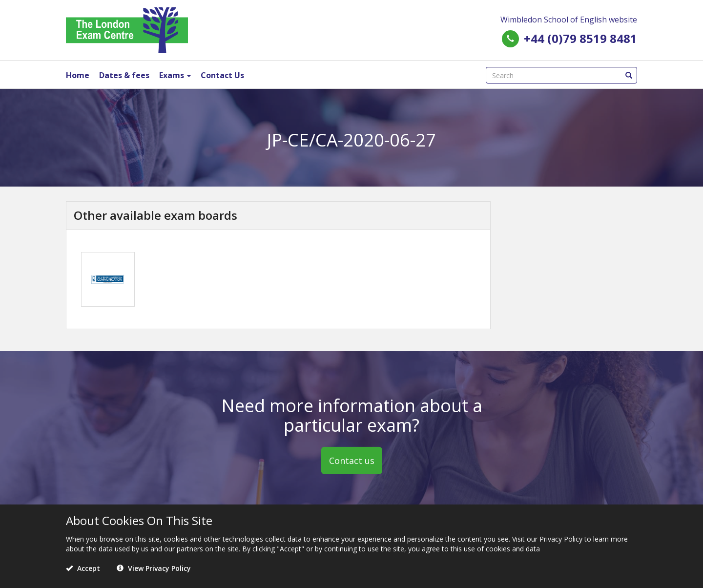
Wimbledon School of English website (569, 20)
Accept (83, 568)
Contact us (352, 461)
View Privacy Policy (154, 568)
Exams (175, 75)
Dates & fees (124, 75)
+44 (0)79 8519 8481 (580, 38)
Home (78, 75)
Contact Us (222, 75)
